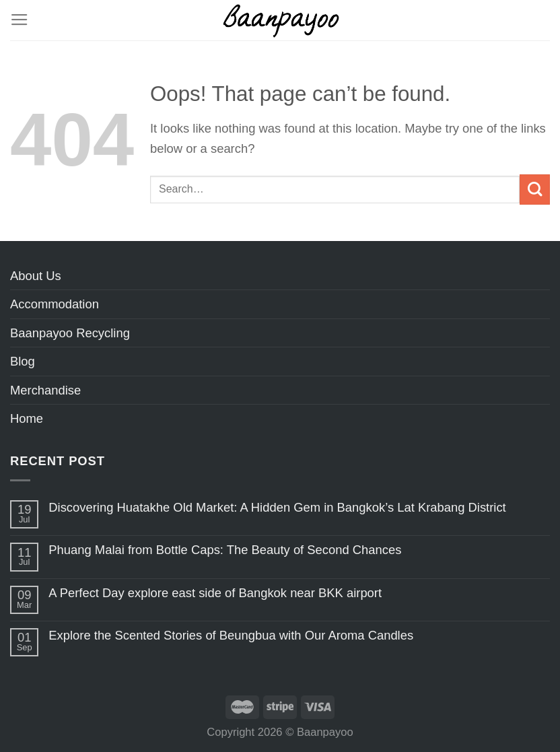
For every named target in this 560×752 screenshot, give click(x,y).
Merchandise (45, 390)
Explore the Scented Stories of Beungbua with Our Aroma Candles (231, 635)
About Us (36, 276)
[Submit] (535, 190)
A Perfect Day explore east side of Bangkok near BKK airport (215, 593)
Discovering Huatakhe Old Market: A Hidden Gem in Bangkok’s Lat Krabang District (277, 507)
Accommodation (55, 304)
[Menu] (20, 20)
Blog (23, 361)
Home (27, 418)
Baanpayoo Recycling (70, 333)
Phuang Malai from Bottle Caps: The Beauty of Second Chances (225, 550)
